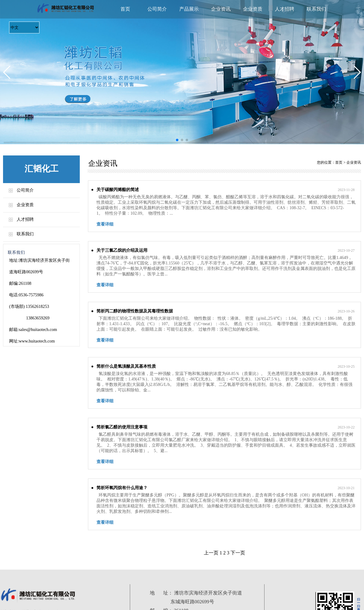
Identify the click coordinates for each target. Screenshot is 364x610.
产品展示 (189, 9)
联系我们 (316, 9)
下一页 (238, 553)
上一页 (211, 553)
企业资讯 (221, 9)
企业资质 (253, 9)
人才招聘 (285, 9)
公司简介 (157, 9)
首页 (125, 9)
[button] (7, 72)
